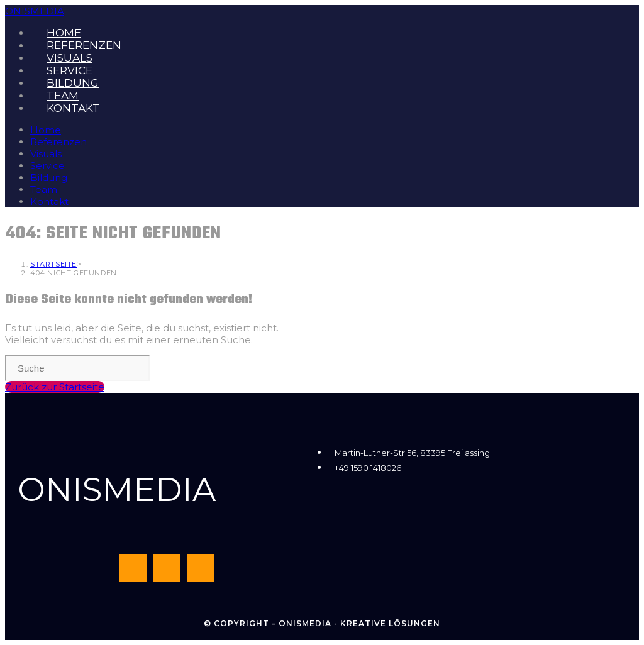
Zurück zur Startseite (55, 387)
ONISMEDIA (35, 11)
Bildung (49, 178)
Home (46, 130)
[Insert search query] (77, 368)
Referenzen (58, 142)
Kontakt (49, 201)
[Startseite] (53, 264)
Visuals (46, 154)
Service (47, 166)
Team (44, 190)
